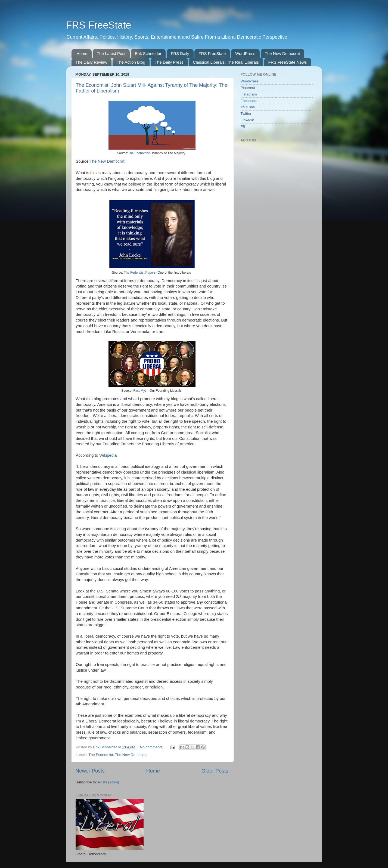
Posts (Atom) (108, 782)
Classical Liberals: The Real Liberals (226, 62)
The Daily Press (169, 62)
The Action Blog (131, 62)
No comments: (152, 747)
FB (243, 127)
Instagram (249, 94)
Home (82, 53)
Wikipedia (108, 455)
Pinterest (248, 88)
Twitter (246, 114)
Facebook (249, 101)
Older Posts (215, 771)
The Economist (139, 153)
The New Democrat (282, 53)
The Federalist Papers (140, 273)
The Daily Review (91, 62)
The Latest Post (111, 53)
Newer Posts (90, 771)
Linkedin (247, 120)
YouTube (248, 107)
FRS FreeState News (288, 62)
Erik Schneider (148, 53)
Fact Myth (141, 391)
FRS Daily (180, 53)
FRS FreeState (99, 25)
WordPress (245, 53)
